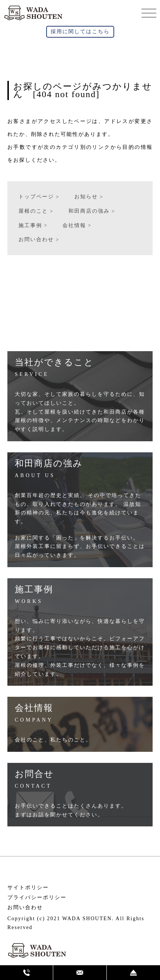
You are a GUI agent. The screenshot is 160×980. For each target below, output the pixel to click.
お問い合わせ (25, 907)
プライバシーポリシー (37, 897)
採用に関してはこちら (80, 32)
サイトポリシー (28, 888)
